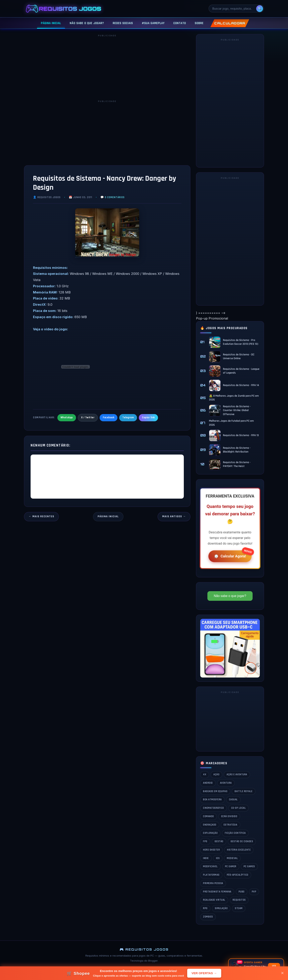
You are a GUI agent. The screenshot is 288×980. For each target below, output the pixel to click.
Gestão (219, 841)
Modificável (210, 866)
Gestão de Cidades (242, 841)
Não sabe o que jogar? (230, 596)
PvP (254, 892)
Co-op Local (239, 808)
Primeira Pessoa (213, 883)
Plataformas (211, 875)
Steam (239, 908)
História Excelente (239, 850)
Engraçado (210, 825)
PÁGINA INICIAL (51, 23)
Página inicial (108, 516)
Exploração (210, 833)
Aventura (226, 783)
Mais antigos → (174, 516)
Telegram (128, 417)
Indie (206, 858)
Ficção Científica (235, 833)
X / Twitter (88, 417)
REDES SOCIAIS (123, 23)
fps (205, 841)
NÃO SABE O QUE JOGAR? (87, 23)
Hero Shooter (211, 850)
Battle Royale (244, 791)
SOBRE (199, 23)
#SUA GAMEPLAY (153, 23)
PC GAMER (231, 866)
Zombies (208, 917)
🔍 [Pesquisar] (260, 9)
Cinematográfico (213, 808)
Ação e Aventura (237, 774)
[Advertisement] (107, 67)
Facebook (108, 417)
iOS (218, 858)
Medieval (232, 858)
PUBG (242, 892)
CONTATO (180, 23)
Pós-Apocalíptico (238, 875)
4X (205, 774)
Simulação (221, 908)
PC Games (249, 866)
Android (208, 783)
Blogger (153, 961)
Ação (216, 774)
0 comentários (115, 197)
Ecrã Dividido (229, 816)
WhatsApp (67, 417)
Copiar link (148, 417)
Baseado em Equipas (215, 791)
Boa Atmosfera (212, 800)
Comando (208, 816)
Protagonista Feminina (217, 892)
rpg (205, 908)
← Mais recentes (41, 516)
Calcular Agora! (229, 556)
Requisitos (239, 900)
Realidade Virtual (214, 900)
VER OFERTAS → (204, 973)
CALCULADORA (230, 23)
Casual (233, 800)
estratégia (230, 825)
